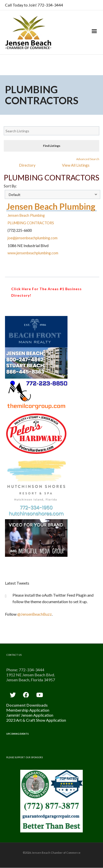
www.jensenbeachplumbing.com (33, 253)
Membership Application (28, 710)
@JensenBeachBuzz (34, 614)
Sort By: (10, 186)
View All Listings (76, 165)
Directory (27, 165)
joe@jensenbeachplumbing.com (32, 238)
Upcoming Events (17, 734)
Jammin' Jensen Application (30, 715)
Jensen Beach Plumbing (51, 206)
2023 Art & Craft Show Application (36, 720)
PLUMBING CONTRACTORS (31, 223)
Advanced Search (88, 159)
